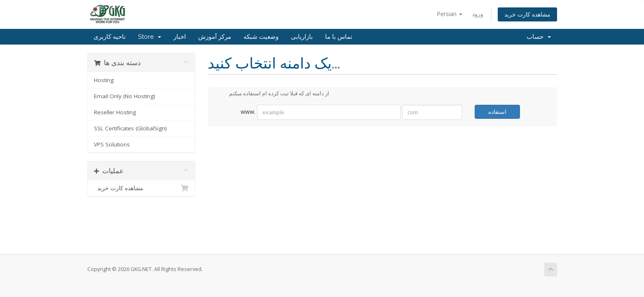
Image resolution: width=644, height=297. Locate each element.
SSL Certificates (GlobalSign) (130, 128)
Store (150, 37)
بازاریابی (302, 37)
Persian (450, 14)
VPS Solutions (112, 144)
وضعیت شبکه (261, 37)
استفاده (497, 112)
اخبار (180, 37)
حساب (539, 37)
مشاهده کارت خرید (527, 14)
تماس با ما (339, 37)
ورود (478, 14)
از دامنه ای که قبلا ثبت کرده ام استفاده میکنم (273, 94)
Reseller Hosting (115, 112)
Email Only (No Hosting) (125, 96)
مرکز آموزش (215, 37)
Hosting (104, 80)
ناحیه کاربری (110, 37)
